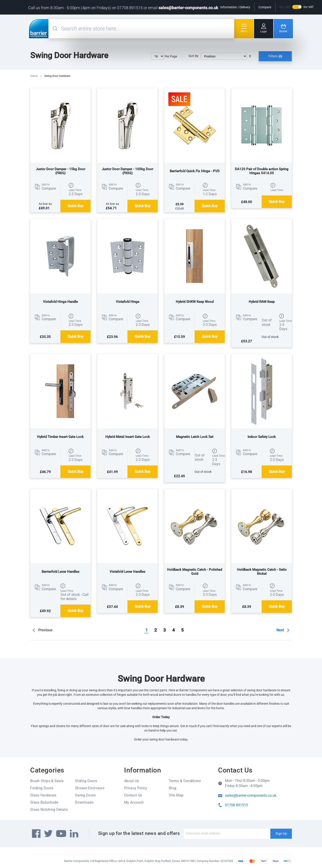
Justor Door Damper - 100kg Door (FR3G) (127, 171)
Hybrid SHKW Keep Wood (195, 302)
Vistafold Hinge (128, 302)
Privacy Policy (136, 788)
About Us (132, 781)
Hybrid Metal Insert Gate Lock (128, 437)
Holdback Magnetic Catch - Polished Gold (195, 572)
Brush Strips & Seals (47, 781)
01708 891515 (236, 805)
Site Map (176, 795)
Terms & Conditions (185, 781)
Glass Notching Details (49, 810)
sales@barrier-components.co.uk (188, 8)
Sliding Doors (86, 781)
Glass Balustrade (44, 802)
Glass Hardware (43, 795)
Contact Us (133, 795)
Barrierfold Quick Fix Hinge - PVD (195, 171)
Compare (265, 7)
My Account (134, 802)
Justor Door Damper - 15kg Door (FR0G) (60, 171)
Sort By (194, 56)
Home (34, 76)
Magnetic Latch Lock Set (195, 437)
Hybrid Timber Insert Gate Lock (60, 437)
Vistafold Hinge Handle (60, 302)
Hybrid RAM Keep (262, 302)
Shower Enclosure (90, 788)
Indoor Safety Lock (262, 437)
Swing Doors (85, 795)
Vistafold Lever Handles (127, 572)
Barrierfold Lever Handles (60, 572)
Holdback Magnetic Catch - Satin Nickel (262, 572)
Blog (173, 788)
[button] (45, 187)
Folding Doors (42, 788)
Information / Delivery (235, 7)
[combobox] (147, 29)
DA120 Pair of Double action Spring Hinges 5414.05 (262, 171)
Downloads (84, 802)
